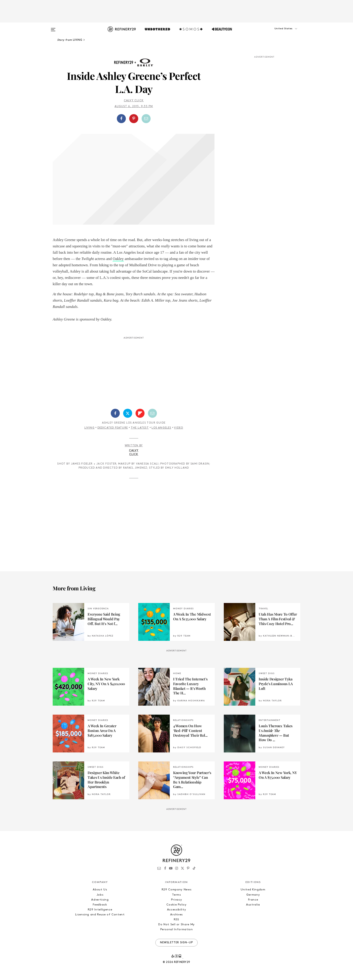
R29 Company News (176, 890)
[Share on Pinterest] (134, 119)
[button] (278, 33)
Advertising (100, 900)
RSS (176, 920)
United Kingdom (253, 890)
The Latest (140, 428)
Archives (176, 915)
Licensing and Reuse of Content (100, 915)
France (253, 900)
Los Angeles (161, 428)
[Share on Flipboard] (140, 413)
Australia (253, 905)
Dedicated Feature (113, 428)
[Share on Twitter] (128, 413)
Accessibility (176, 910)
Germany (253, 895)
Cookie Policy (176, 905)
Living (89, 428)
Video (179, 428)
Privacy (177, 900)
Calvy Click (134, 101)
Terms (176, 895)
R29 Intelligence (100, 910)
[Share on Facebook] (121, 119)
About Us (100, 890)
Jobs (100, 895)
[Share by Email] (146, 119)
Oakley (118, 259)
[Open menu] (53, 27)
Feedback (100, 905)
